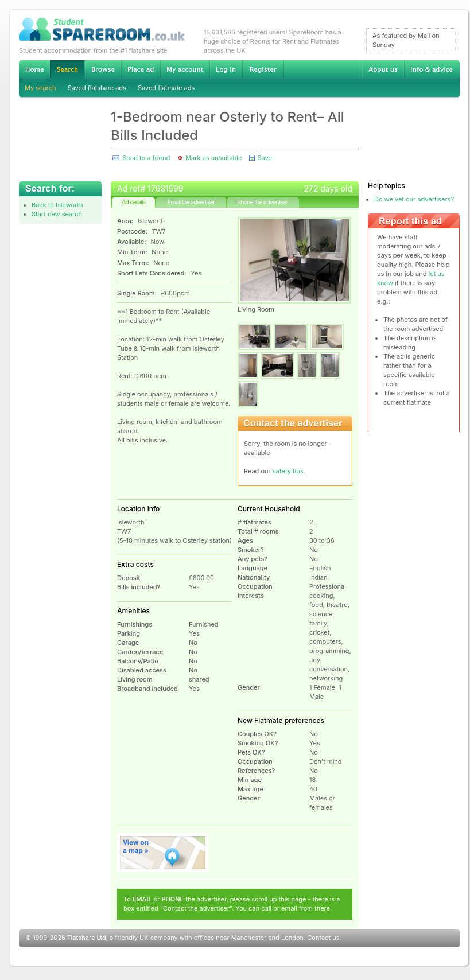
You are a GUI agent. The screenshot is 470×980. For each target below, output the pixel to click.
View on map (163, 853)
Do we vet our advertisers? (414, 199)
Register (263, 69)
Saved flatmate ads (166, 88)
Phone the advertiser (262, 202)
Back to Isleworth (57, 205)
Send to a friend (146, 158)
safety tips (288, 471)
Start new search (57, 214)
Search (67, 70)
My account (185, 69)
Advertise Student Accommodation (141, 69)
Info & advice (432, 69)
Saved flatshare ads (97, 88)
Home (34, 69)
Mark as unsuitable (213, 158)
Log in (226, 69)
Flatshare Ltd (87, 938)
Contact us (323, 938)
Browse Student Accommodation (103, 69)
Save (264, 158)
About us (383, 69)
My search (40, 88)
